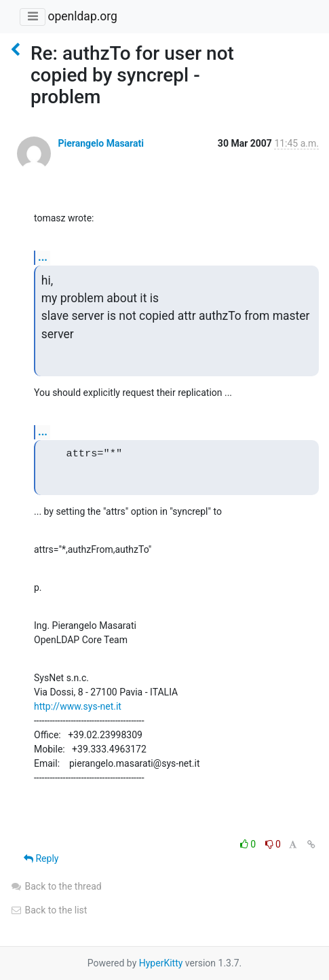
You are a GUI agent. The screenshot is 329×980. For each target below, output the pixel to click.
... (43, 257)
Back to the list (49, 910)
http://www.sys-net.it (78, 706)
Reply (41, 858)
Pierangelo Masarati (100, 143)
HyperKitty (161, 963)
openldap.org (82, 16)
